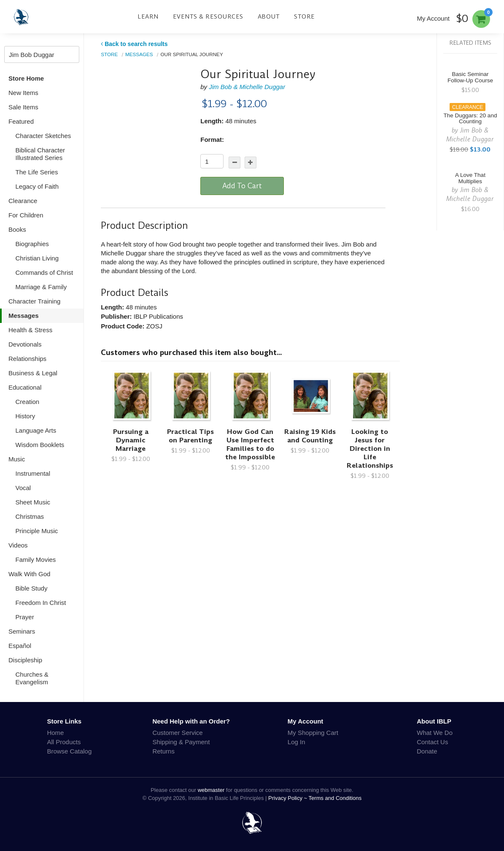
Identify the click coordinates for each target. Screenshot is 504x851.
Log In (296, 742)
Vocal (23, 488)
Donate (427, 751)
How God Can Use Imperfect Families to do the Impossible (250, 444)
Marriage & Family (41, 287)
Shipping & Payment (181, 742)
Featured (21, 121)
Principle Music (37, 531)
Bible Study (32, 588)
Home (55, 733)
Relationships (27, 359)
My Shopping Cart (313, 733)
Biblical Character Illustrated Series (40, 154)
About (269, 16)
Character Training (34, 301)
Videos (18, 545)
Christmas (30, 516)
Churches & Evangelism (32, 678)
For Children (26, 215)
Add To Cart (242, 186)
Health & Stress (30, 330)
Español (20, 646)
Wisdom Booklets (40, 445)
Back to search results (134, 44)
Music (17, 459)
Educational (25, 387)
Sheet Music (33, 502)
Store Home (26, 78)
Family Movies (36, 560)
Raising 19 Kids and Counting (310, 436)
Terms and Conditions (335, 798)
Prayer (25, 617)
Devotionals (25, 344)
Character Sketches (43, 136)
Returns (163, 751)
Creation (28, 402)
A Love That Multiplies (470, 178)
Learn (148, 16)
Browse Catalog (69, 751)
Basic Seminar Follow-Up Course (470, 77)
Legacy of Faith (37, 186)
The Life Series (37, 172)
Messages (24, 316)
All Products (64, 742)
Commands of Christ (44, 272)
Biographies (32, 244)
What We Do (435, 733)
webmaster (211, 790)
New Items (23, 93)
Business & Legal (33, 373)
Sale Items (23, 107)
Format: (212, 140)
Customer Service (177, 733)
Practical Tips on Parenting (190, 436)
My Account (433, 18)
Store (305, 16)
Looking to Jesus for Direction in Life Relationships (370, 449)
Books (17, 229)
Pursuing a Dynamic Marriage (131, 440)
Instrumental (33, 473)
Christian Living (37, 258)
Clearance (23, 201)
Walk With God (29, 574)
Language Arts (36, 430)
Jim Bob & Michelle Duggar (247, 87)
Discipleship (25, 660)
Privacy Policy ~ (288, 798)
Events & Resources (208, 16)
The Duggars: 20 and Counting (470, 119)
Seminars (22, 631)
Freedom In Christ (41, 603)
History (26, 416)
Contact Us (432, 742)
